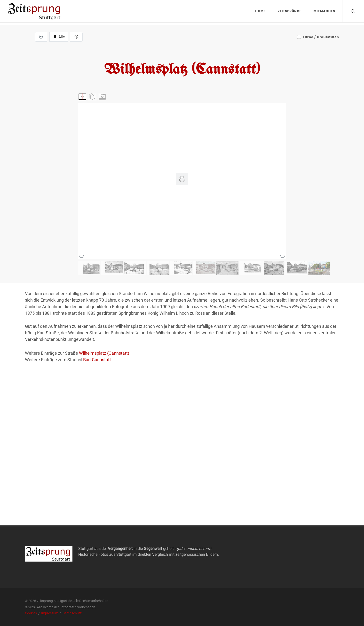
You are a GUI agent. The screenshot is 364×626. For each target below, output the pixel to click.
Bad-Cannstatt (97, 360)
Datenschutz (72, 613)
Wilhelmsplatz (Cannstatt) (104, 353)
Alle (59, 37)
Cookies (31, 613)
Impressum (50, 613)
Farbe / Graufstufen (321, 37)
